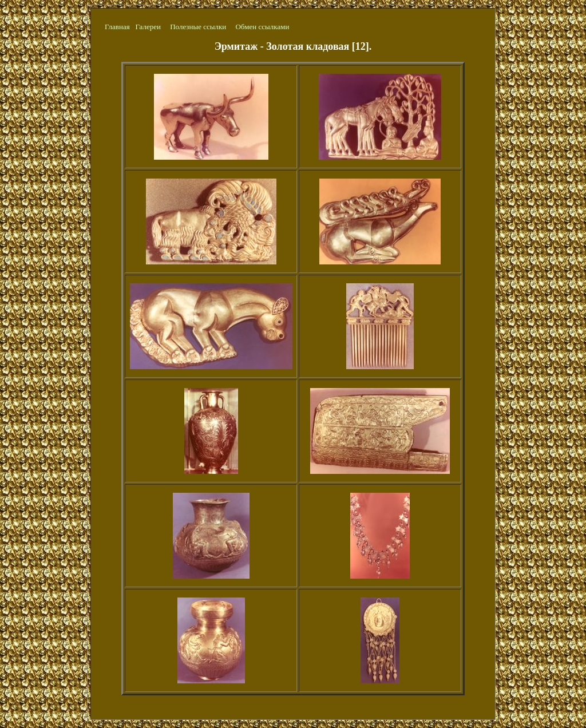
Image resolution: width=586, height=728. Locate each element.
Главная (117, 27)
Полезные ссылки (198, 27)
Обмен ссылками (262, 27)
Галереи (148, 27)
